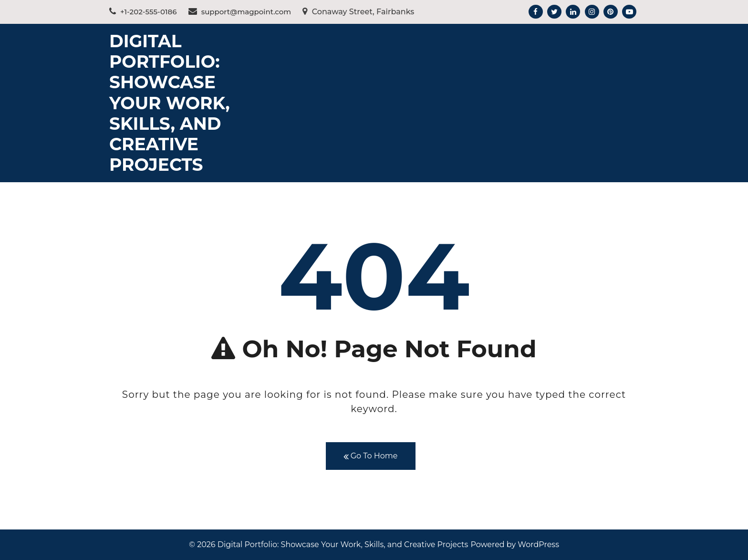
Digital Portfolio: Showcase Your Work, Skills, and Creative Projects (170, 103)
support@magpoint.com (240, 12)
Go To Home (371, 456)
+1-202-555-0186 (143, 12)
